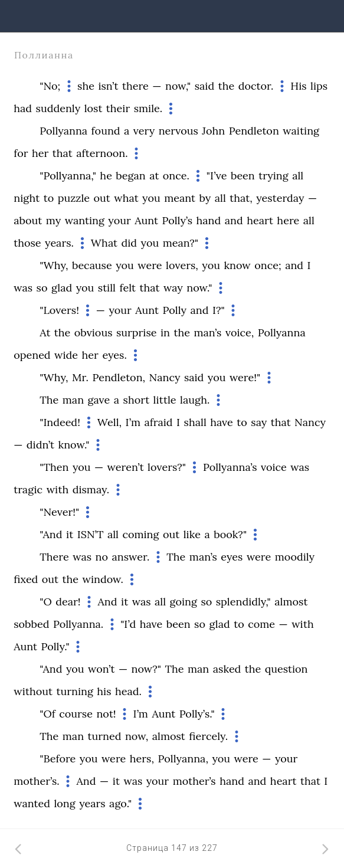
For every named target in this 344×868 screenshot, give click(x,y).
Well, (109, 422)
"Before (58, 759)
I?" (219, 310)
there (135, 86)
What (104, 243)
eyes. (114, 355)
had (23, 108)
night (27, 198)
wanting (85, 220)
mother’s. (37, 781)
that (63, 153)
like (192, 534)
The (49, 400)
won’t (101, 669)
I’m (133, 422)
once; (268, 265)
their (118, 108)
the (227, 86)
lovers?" (167, 467)
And (107, 602)
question (286, 669)
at (154, 176)
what (126, 198)
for (21, 153)
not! (106, 714)
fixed (26, 579)
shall (195, 422)
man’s (207, 333)
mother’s (194, 781)
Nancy (165, 377)
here (288, 220)
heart (260, 220)
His (298, 86)
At (45, 333)
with (58, 489)
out (102, 198)
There (54, 557)
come (261, 624)
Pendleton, (119, 377)
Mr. (80, 377)
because (92, 265)
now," (178, 86)
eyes (232, 557)
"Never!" (59, 512)
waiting (301, 131)
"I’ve (217, 176)
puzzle (74, 198)
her (40, 153)
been (243, 176)
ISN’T (91, 534)
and (234, 220)
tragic (28, 489)
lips (319, 86)
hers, (142, 759)
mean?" (181, 243)
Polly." (55, 646)
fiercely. (208, 736)
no (102, 557)
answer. (130, 557)
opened (32, 355)
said (204, 86)
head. (128, 691)
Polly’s (177, 220)
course (76, 714)
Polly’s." (197, 714)
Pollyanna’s (230, 467)
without (33, 691)
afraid (158, 422)
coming (140, 534)
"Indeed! (60, 422)
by (205, 198)
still (107, 288)
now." (199, 288)
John (213, 131)
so (42, 288)
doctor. (256, 86)
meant (180, 198)
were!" (245, 377)
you (151, 198)
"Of (47, 714)
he (106, 176)
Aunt (146, 220)
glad (62, 288)
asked (227, 669)
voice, (240, 333)
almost (291, 602)
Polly (175, 310)
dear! (68, 602)
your (119, 220)
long (64, 803)
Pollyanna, (183, 759)
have (222, 422)
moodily (295, 557)
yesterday (280, 198)
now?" (146, 669)
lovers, (182, 265)
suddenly (58, 108)
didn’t (40, 445)
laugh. (195, 400)
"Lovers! (59, 310)
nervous (178, 131)
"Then (54, 467)
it (70, 534)
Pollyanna (63, 131)
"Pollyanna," (68, 176)
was (23, 288)
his (104, 691)
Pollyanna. (78, 624)
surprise (137, 333)
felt (127, 288)
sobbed (31, 624)
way (173, 288)
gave (99, 400)
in (165, 333)
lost (94, 108)
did (130, 243)
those (27, 243)
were (150, 265)
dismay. (91, 489)
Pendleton (254, 131)
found (106, 131)
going (184, 602)
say (259, 422)
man (73, 400)
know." (74, 445)
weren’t (126, 467)
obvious (94, 333)
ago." (120, 803)
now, (137, 736)
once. (176, 176)
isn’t (108, 86)
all (298, 176)
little (165, 400)
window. (103, 579)
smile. (148, 108)
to (49, 198)
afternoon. (102, 153)
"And (51, 534)
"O (46, 602)
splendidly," (243, 602)
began (130, 176)
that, (241, 198)
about (28, 220)
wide (66, 355)
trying (273, 176)
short (137, 400)
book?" (230, 534)
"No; (50, 86)
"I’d (128, 624)
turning (74, 691)
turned (105, 736)
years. (59, 243)
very (144, 131)
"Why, (54, 265)
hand (209, 220)
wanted (32, 803)
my (53, 220)
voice (274, 467)
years (92, 803)
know (237, 265)
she (86, 86)
